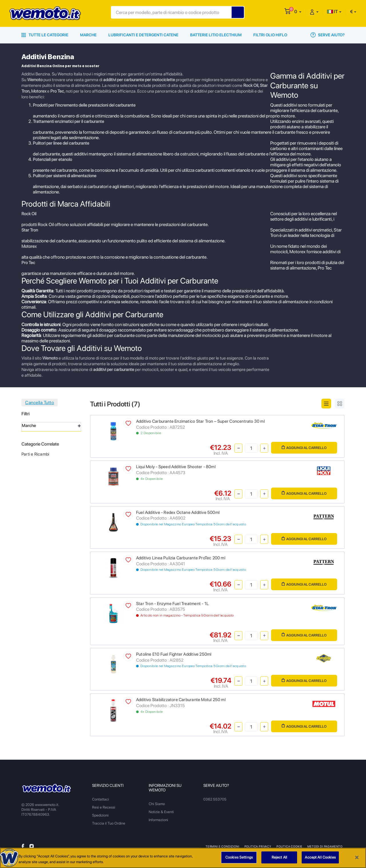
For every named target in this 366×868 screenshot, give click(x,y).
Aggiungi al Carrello (304, 448)
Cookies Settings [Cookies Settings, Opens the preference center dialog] (239, 860)
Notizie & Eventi (161, 812)
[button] (298, 12)
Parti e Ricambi (35, 454)
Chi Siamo (157, 804)
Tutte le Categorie (45, 35)
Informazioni (158, 820)
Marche (88, 35)
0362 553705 (215, 799)
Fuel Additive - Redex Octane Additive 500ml (178, 512)
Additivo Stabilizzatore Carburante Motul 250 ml (181, 700)
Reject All (279, 860)
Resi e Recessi (104, 807)
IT (333, 12)
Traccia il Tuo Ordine (109, 823)
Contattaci (101, 799)
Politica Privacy (258, 846)
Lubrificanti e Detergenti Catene (143, 35)
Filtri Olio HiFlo (270, 35)
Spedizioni (100, 815)
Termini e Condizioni (222, 846)
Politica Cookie (289, 846)
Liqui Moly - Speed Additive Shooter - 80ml (176, 467)
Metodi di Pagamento (325, 846)
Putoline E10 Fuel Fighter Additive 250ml (174, 654)
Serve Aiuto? (328, 35)
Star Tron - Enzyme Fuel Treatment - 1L (172, 604)
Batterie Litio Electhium (216, 35)
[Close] (357, 860)
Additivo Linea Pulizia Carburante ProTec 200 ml (181, 558)
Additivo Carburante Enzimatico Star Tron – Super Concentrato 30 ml (200, 421)
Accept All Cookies (320, 860)
